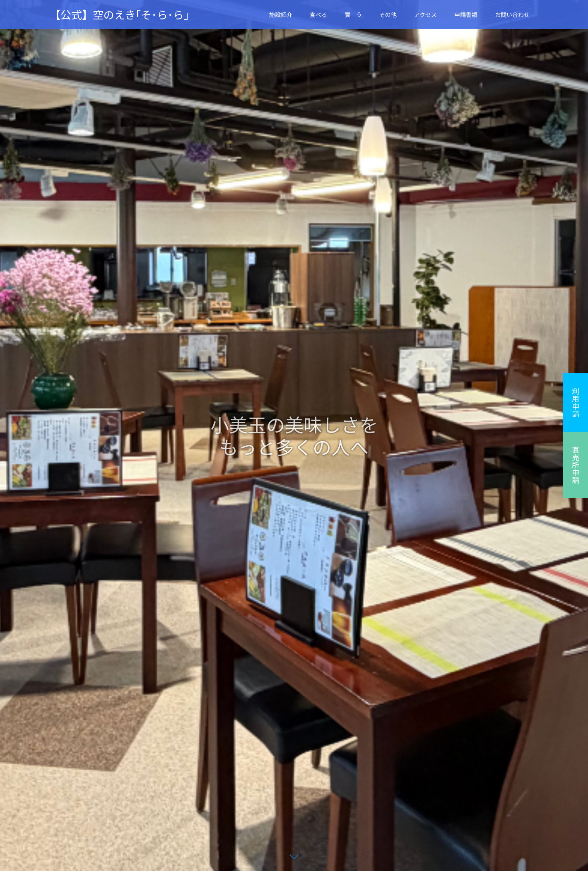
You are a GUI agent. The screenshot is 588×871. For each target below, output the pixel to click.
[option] (294, 435)
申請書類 (466, 14)
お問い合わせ (512, 14)
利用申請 (576, 402)
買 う (353, 14)
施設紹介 (281, 14)
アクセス (425, 14)
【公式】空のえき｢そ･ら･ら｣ (119, 14)
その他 (388, 14)
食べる (318, 14)
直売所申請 (576, 465)
